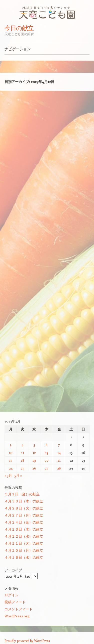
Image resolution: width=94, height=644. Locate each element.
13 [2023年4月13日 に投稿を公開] (47, 453)
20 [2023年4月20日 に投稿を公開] (47, 460)
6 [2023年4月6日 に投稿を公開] (47, 445)
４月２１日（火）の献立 (24, 543)
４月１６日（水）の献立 (24, 557)
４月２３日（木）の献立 (24, 529)
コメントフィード (19, 609)
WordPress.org (17, 616)
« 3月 (8, 475)
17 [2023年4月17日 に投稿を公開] (11, 460)
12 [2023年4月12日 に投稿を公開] (34, 453)
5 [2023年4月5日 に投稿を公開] (34, 445)
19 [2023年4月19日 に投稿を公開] (34, 460)
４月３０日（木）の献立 (24, 501)
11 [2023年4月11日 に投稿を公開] (23, 453)
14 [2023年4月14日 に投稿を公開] (59, 453)
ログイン (12, 595)
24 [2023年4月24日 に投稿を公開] (11, 468)
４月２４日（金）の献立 (24, 522)
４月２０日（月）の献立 (24, 550)
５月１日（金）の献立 (22, 494)
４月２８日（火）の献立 (24, 508)
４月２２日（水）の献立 (24, 536)
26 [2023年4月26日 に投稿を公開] (34, 468)
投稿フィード (15, 602)
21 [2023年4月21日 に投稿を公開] (59, 460)
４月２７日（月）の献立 (24, 515)
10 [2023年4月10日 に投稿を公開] (11, 453)
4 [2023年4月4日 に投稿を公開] (22, 445)
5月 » (18, 475)
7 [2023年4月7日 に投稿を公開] (59, 445)
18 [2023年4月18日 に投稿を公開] (23, 460)
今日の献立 (19, 28)
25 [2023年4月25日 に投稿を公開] (23, 468)
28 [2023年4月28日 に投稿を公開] (59, 468)
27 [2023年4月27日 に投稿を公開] (47, 468)
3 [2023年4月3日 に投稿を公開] (11, 445)
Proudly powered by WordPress (27, 641)
